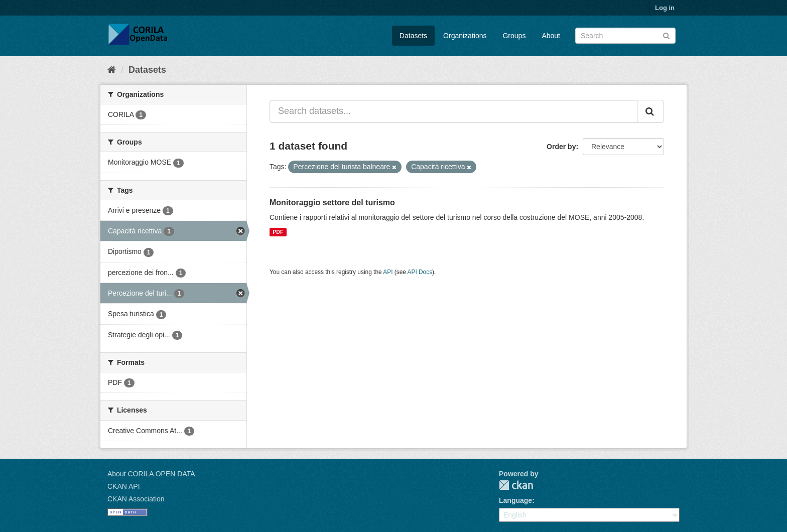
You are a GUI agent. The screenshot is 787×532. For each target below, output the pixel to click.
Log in (665, 8)
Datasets (413, 36)
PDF (278, 232)
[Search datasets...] (453, 111)
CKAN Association (136, 499)
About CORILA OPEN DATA (151, 474)
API (388, 272)
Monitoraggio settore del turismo (332, 203)
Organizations (465, 36)
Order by (561, 147)
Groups (514, 36)
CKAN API (124, 486)
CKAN (516, 485)
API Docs (420, 272)
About (551, 36)
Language (515, 500)
